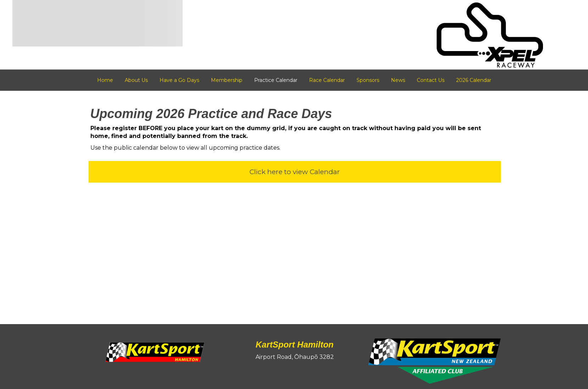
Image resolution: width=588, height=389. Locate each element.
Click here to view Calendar (295, 172)
